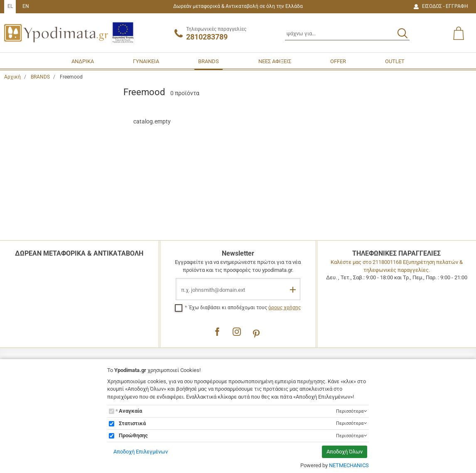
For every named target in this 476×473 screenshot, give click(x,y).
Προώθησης (133, 435)
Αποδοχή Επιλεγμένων (141, 452)
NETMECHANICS (349, 465)
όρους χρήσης (285, 308)
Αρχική (12, 77)
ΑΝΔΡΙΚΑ (83, 61)
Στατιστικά (132, 423)
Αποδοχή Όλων (345, 452)
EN (26, 6)
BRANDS (209, 61)
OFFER (338, 61)
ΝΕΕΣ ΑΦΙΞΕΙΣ (275, 61)
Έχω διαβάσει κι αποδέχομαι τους (245, 308)
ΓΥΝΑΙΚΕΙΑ (146, 61)
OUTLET (395, 61)
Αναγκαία (130, 411)
